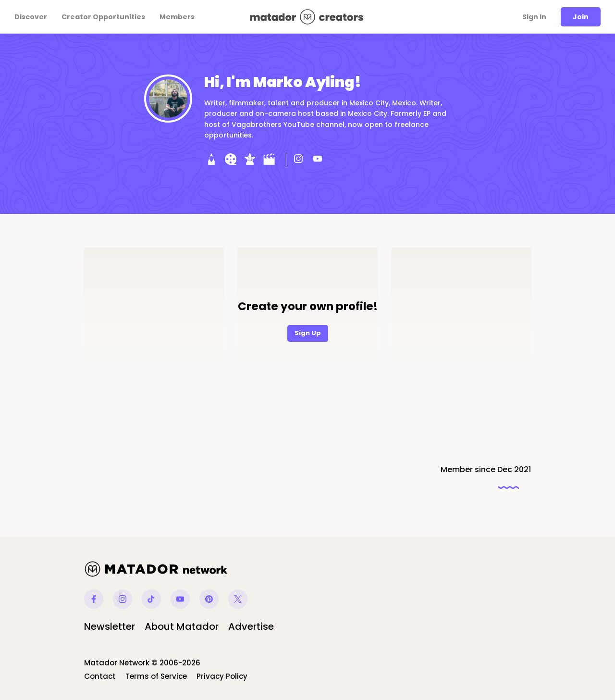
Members (177, 17)
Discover (31, 17)
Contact (100, 676)
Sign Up (308, 333)
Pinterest (209, 599)
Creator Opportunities (103, 17)
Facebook (94, 599)
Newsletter (110, 626)
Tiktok (151, 599)
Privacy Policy (222, 676)
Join (581, 17)
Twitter (238, 599)
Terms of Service (156, 676)
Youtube (180, 599)
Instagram (123, 599)
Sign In (534, 17)
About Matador (182, 626)
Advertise (251, 626)
